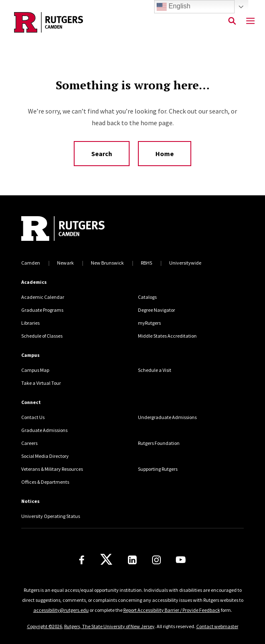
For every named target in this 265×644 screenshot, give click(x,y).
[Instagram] (156, 560)
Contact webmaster (217, 626)
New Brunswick (107, 263)
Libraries (30, 323)
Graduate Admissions (44, 430)
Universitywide (185, 263)
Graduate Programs (42, 310)
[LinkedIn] (132, 560)
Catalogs (147, 297)
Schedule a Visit (155, 370)
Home (165, 154)
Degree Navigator (156, 310)
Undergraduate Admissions (167, 417)
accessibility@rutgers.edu (61, 610)
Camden (31, 263)
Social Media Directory (45, 456)
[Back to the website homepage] (49, 22)
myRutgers (149, 323)
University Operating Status (51, 516)
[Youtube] (181, 560)
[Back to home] (77, 230)
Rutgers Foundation (159, 443)
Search (102, 154)
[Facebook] (82, 560)
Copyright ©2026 (45, 626)
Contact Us (33, 417)
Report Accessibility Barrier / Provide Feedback (172, 610)
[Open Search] (232, 21)
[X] (106, 560)
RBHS (146, 263)
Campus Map (35, 370)
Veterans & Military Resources (52, 469)
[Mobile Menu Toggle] (250, 21)
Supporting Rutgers (158, 469)
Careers (29, 443)
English (174, 7)
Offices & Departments (45, 482)
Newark (65, 263)
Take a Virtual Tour (41, 383)
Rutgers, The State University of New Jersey (109, 626)
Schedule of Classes (42, 336)
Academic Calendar (43, 297)
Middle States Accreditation (167, 336)
